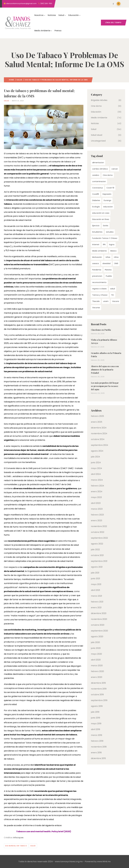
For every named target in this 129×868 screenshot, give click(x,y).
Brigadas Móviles (99, 100)
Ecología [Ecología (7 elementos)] (96, 207)
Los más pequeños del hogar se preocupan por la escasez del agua (105, 386)
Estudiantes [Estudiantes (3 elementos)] (97, 232)
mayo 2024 (96, 468)
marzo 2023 (97, 509)
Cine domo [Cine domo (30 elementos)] (108, 175)
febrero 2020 (97, 671)
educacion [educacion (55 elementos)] (108, 207)
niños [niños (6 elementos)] (116, 257)
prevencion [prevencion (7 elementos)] (97, 276)
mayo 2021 (96, 584)
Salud (62, 15)
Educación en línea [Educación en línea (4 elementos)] (101, 219)
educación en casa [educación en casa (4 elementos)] (101, 213)
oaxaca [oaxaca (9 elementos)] (95, 263)
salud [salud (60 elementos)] (113, 289)
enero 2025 (97, 422)
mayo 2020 (96, 654)
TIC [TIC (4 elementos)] (113, 295)
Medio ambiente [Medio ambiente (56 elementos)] (99, 251)
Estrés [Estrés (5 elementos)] (106, 226)
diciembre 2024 (99, 428)
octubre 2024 (98, 439)
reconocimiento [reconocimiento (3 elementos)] (99, 282)
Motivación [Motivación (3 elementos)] (97, 257)
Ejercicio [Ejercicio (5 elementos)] (96, 226)
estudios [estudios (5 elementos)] (110, 232)
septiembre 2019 (99, 700)
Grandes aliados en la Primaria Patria (106, 355)
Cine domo (96, 106)
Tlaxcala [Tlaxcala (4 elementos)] (96, 301)
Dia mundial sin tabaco (16, 846)
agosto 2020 (97, 637)
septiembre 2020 (99, 631)
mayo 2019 (96, 724)
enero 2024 (97, 492)
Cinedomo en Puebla (101, 330)
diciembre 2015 (98, 758)
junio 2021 (95, 579)
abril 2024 (96, 474)
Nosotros (40, 15)
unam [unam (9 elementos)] (106, 301)
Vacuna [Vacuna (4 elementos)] (116, 301)
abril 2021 (95, 590)
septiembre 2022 (99, 538)
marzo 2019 (96, 735)
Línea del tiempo (113, 23)
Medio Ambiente (43, 31)
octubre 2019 (97, 695)
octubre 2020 (98, 625)
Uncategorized (98, 141)
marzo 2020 (97, 666)
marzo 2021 (96, 596)
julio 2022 (95, 550)
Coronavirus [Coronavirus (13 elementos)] (98, 188)
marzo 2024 (97, 480)
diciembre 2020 (99, 613)
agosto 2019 (97, 706)
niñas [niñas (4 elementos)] (108, 257)
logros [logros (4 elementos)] (112, 245)
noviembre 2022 (99, 526)
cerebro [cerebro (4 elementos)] (96, 175)
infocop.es (18, 838)
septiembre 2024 (100, 445)
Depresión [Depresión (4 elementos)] (107, 194)
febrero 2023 (97, 515)
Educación (74, 15)
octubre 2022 (98, 532)
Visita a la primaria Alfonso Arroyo (104, 341)
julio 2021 (95, 573)
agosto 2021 (97, 567)
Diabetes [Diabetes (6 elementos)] (96, 200)
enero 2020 (97, 677)
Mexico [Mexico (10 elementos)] (113, 251)
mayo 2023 (96, 497)
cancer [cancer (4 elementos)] (115, 169)
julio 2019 (95, 712)
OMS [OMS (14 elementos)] (116, 263)
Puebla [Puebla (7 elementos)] (109, 276)
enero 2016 (96, 753)
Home (12, 80)
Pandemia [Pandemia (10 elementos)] (97, 270)
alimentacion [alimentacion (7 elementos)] (98, 163)
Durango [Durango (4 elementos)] (107, 200)
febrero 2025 (97, 416)
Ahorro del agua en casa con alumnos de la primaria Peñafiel (105, 370)
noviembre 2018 (99, 747)
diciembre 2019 (98, 683)
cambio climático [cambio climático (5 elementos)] (100, 169)
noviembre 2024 (99, 433)
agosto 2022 (97, 544)
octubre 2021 (97, 555)
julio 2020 (95, 642)
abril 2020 (96, 660)
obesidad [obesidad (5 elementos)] (106, 263)
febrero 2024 (98, 486)
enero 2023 (96, 521)
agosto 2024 (97, 451)
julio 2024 (95, 457)
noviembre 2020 (99, 619)
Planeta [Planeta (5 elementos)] (108, 270)
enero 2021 (96, 608)
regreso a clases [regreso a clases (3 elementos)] (99, 289)
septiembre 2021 (99, 561)
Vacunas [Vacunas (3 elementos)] (96, 308)
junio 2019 (95, 718)
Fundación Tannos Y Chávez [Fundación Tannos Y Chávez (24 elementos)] (105, 238)
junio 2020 (96, 648)
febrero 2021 (97, 602)
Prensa (58, 31)
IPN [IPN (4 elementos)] (104, 245)
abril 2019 (95, 729)
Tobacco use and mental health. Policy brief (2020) (44, 831)
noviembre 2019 (99, 689)
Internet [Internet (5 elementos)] (96, 245)
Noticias (52, 15)
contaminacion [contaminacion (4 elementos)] (99, 181)
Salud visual (97, 135)
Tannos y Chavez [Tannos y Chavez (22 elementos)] (100, 295)
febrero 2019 (97, 741)
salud (33, 846)
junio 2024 (96, 463)
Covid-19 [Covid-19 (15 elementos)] (110, 188)
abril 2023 (96, 503)
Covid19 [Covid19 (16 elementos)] (96, 194)
